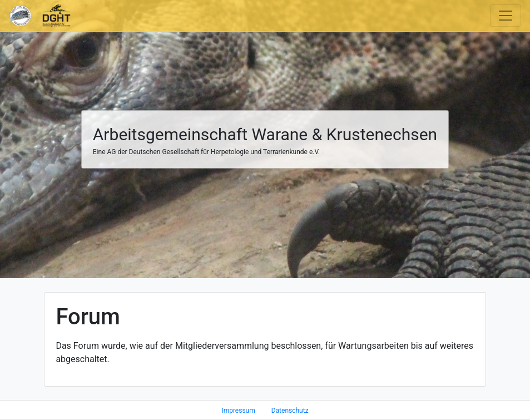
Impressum (238, 411)
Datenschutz (290, 411)
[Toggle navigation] (506, 16)
